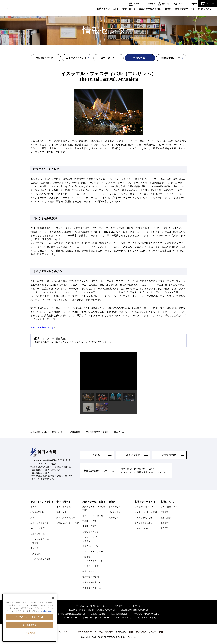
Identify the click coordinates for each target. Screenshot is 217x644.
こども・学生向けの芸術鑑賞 (39, 541)
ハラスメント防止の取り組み (146, 614)
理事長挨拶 (166, 518)
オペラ (33, 507)
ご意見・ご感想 (98, 614)
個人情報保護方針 (119, 614)
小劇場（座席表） (91, 526)
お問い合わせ (169, 455)
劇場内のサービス (91, 546)
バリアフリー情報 (91, 566)
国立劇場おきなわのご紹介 (133, 610)
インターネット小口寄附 (146, 512)
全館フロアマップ (91, 532)
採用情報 (165, 523)
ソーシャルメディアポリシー (96, 618)
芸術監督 (165, 512)
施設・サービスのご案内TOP (94, 508)
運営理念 (165, 528)
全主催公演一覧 (37, 534)
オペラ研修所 (115, 507)
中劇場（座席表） (91, 521)
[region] (29, 618)
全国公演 (34, 548)
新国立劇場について (170, 507)
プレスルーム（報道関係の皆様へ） (92, 606)
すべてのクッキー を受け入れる (29, 617)
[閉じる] (53, 598)
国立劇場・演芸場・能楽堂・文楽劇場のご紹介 (91, 610)
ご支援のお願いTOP (144, 507)
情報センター (62, 512)
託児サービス (89, 571)
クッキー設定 (30, 633)
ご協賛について (142, 528)
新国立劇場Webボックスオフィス (153, 472)
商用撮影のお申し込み (93, 588)
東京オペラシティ (145, 618)
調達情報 (119, 606)
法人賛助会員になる (144, 523)
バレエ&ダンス (37, 512)
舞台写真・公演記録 (66, 518)
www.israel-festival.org (42, 327)
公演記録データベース (67, 523)
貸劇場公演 (35, 554)
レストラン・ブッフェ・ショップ (94, 539)
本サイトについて (123, 618)
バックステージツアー (93, 552)
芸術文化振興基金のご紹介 (70, 614)
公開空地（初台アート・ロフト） (94, 559)
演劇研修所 (114, 518)
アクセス (137, 4)
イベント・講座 (37, 528)
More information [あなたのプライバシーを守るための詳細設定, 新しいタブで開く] (45, 611)
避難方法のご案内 (91, 577)
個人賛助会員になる (144, 518)
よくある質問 (133, 455)
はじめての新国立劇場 (41, 559)
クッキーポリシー (69, 618)
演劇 (32, 518)
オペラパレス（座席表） (94, 515)
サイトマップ (135, 606)
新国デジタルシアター (41, 523)
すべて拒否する (30, 625)
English (194, 4)
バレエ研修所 (115, 512)
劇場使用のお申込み (92, 582)
